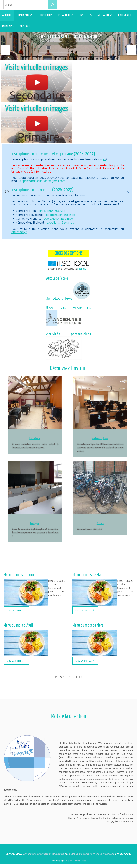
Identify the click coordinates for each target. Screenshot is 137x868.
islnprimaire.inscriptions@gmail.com (42, 181)
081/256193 (20, 232)
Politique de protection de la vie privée (91, 858)
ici (105, 159)
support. (82, 269)
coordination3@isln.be (60, 215)
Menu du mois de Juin (17, 580)
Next (132, 50)
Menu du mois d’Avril (17, 630)
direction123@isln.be (52, 211)
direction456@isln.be (60, 222)
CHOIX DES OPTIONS (68, 253)
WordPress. (80, 865)
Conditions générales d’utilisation (43, 858)
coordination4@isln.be (58, 219)
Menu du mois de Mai (86, 580)
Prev (5, 50)
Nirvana (68, 865)
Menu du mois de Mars (87, 630)
